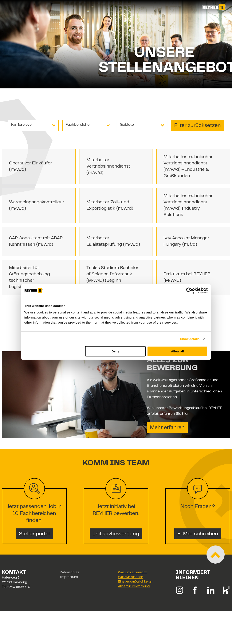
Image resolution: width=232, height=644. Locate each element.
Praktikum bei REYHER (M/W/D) (187, 277)
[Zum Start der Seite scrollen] (216, 555)
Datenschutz (70, 573)
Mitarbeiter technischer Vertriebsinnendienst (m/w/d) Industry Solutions (188, 205)
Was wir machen (131, 577)
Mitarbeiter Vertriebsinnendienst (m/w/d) (108, 167)
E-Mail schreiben (198, 534)
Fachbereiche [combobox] (78, 125)
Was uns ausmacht (132, 573)
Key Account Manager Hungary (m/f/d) (186, 241)
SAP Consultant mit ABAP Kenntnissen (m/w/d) (36, 241)
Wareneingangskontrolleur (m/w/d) (37, 205)
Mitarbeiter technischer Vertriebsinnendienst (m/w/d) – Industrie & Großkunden (188, 167)
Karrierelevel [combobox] (22, 125)
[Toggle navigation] (9, 7)
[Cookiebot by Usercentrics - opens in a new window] (189, 291)
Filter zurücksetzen (198, 126)
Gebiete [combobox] (127, 125)
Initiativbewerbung (116, 534)
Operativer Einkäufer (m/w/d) (31, 167)
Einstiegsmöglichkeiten (136, 582)
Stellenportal (34, 534)
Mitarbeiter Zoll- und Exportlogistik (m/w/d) (110, 205)
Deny (115, 351)
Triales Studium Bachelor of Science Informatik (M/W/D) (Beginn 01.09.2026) (112, 277)
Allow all (178, 351)
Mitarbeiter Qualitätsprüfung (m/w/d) (113, 241)
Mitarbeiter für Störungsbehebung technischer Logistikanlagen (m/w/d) (34, 277)
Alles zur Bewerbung (134, 586)
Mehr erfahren (167, 428)
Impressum (69, 577)
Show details (190, 339)
